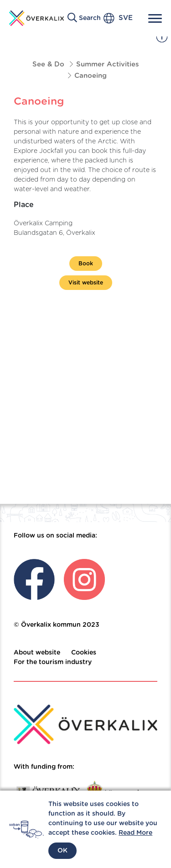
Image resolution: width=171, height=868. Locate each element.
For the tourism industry (53, 662)
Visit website (86, 283)
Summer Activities (108, 64)
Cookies (84, 653)
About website (37, 653)
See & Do (48, 64)
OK (62, 851)
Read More (135, 833)
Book (86, 264)
